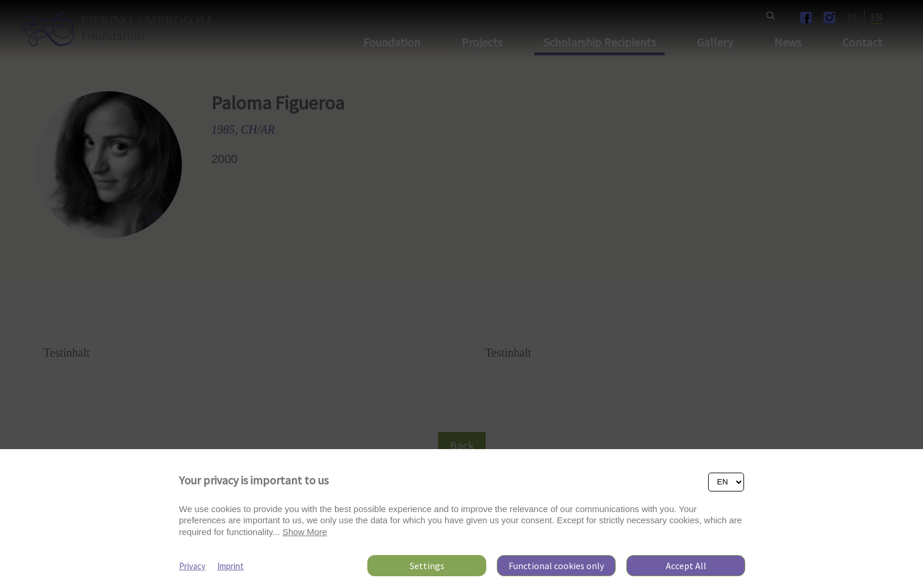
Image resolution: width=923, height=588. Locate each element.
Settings (427, 566)
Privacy (192, 566)
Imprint (230, 566)
